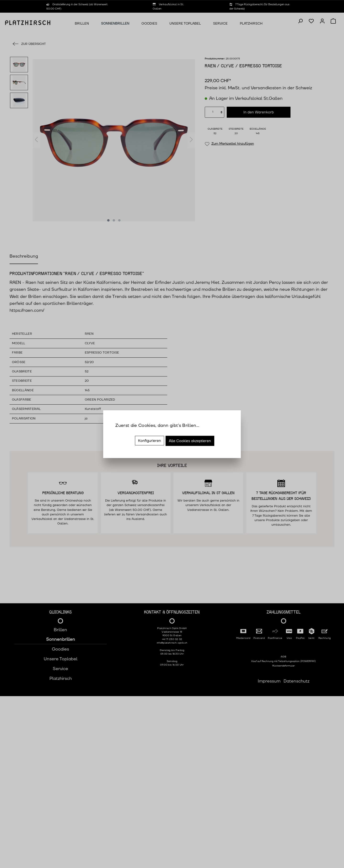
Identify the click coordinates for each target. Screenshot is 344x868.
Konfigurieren (150, 441)
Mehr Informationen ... (138, 432)
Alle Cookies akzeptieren (190, 441)
